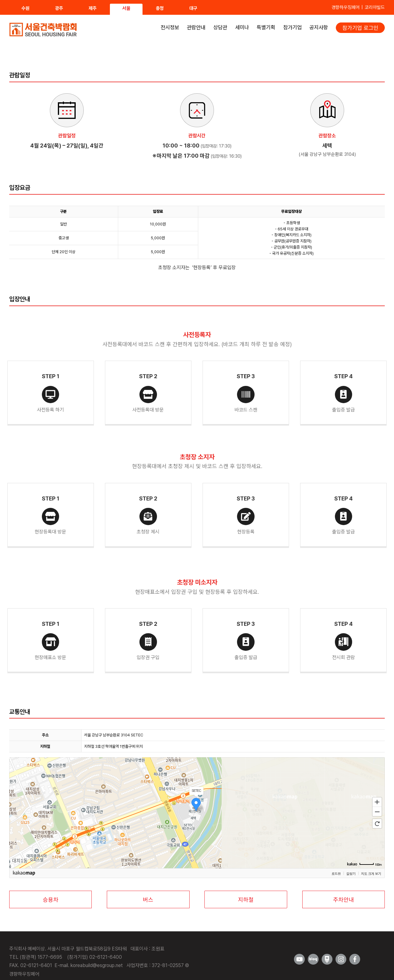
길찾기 (351, 873)
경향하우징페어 (346, 7)
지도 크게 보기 (371, 873)
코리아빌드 (375, 7)
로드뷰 (336, 873)
